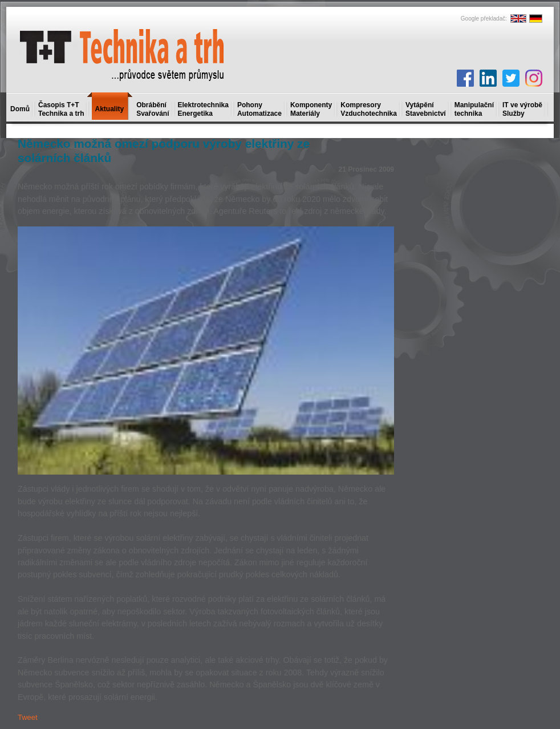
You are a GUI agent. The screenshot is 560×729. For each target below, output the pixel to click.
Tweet (28, 717)
